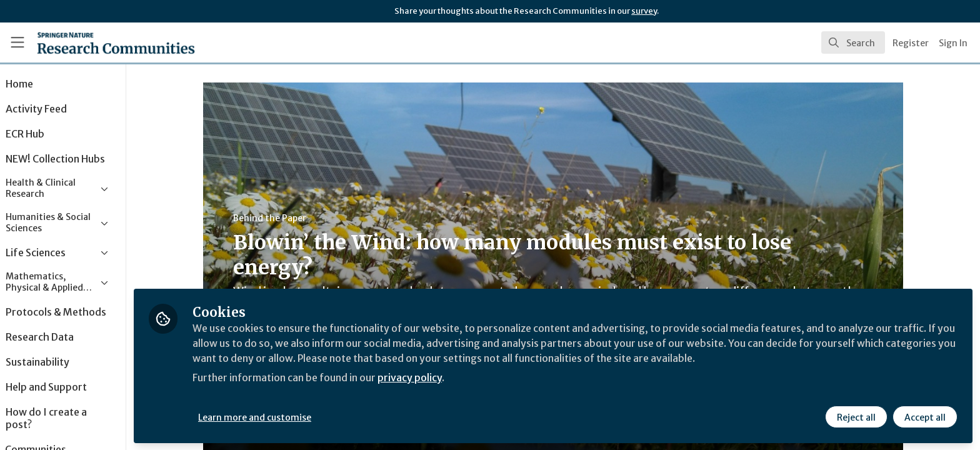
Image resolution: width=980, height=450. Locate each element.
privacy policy (445, 377)
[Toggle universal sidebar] (17, 42)
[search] (853, 42)
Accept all (925, 417)
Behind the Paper (287, 218)
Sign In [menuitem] (953, 43)
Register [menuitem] (911, 43)
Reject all (856, 417)
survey (644, 11)
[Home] (101, 42)
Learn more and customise (288, 417)
